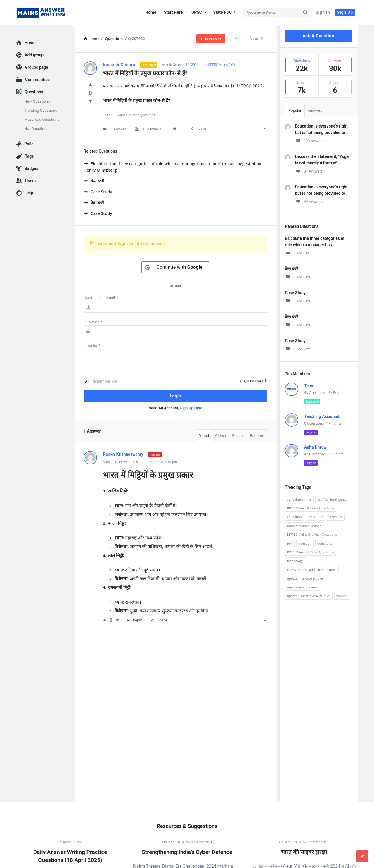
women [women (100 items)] (342, 596)
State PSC (224, 12)
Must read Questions (42, 119)
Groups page (37, 67)
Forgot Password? (253, 381)
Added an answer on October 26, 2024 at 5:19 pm (140, 462)
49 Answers (309, 202)
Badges (31, 168)
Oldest (220, 436)
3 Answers (298, 301)
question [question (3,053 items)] (305, 543)
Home (151, 12)
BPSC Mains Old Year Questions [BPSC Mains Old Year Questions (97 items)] (311, 508)
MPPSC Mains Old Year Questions (130, 115)
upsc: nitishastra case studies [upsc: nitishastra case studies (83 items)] (309, 596)
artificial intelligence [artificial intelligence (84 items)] (332, 499)
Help (29, 193)
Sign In (323, 12)
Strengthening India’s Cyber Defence (187, 852)
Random (257, 436)
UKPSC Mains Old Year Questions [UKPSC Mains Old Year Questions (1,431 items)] (312, 570)
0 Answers (298, 277)
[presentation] (128, 361)
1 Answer (297, 253)
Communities (37, 80)
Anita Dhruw (315, 447)
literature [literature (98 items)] (336, 517)
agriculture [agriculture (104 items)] (295, 499)
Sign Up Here (191, 408)
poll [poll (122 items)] (290, 543)
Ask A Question (318, 36)
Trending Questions (41, 110)
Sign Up (345, 12)
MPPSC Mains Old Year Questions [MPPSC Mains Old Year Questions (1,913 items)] (312, 534)
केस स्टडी (94, 181)
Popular (295, 110)
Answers (315, 110)
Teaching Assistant (322, 416)
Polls (29, 144)
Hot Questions (36, 129)
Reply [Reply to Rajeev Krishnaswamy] (134, 620)
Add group (34, 55)
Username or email (101, 298)
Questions (34, 92)
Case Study (98, 192)
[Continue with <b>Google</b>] (176, 267)
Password (93, 322)
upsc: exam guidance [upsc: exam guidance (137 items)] (303, 587)
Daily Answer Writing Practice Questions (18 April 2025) (70, 856)
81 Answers (309, 171)
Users (30, 181)
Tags (29, 156)
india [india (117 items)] (311, 517)
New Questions (37, 101)
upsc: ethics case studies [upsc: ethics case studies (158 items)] (305, 578)
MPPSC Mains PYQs (222, 64)
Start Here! (174, 12)
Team (309, 386)
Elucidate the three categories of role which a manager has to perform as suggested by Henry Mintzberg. (172, 167)
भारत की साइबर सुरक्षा (304, 852)
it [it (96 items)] (322, 517)
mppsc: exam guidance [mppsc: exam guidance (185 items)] (304, 526)
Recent (238, 436)
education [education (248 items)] (294, 517)
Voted (204, 436)
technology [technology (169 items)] (295, 561)
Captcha (92, 346)
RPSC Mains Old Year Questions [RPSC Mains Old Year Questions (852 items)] (311, 552)
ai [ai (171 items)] (310, 499)
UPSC (199, 12)
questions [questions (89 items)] (325, 543)
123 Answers (310, 141)
